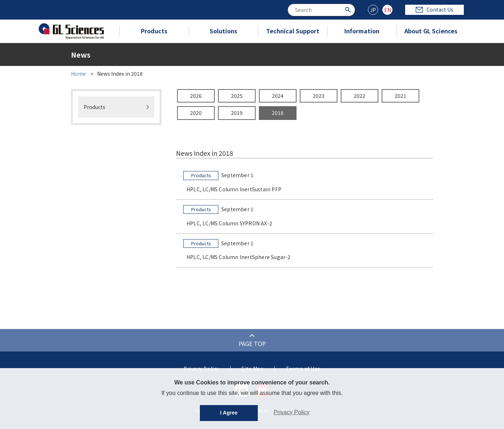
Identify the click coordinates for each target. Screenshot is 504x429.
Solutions (223, 31)
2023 (319, 96)
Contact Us (434, 9)
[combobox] (321, 10)
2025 (237, 96)
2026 (196, 96)
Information (362, 31)
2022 (360, 96)
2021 (400, 96)
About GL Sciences (431, 31)
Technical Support (293, 31)
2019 (237, 113)
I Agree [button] (229, 413)
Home (78, 74)
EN (388, 10)
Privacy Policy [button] (291, 412)
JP (373, 10)
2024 (278, 96)
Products (154, 31)
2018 (278, 113)
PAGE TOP (252, 343)
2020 (196, 113)
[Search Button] (349, 9)
